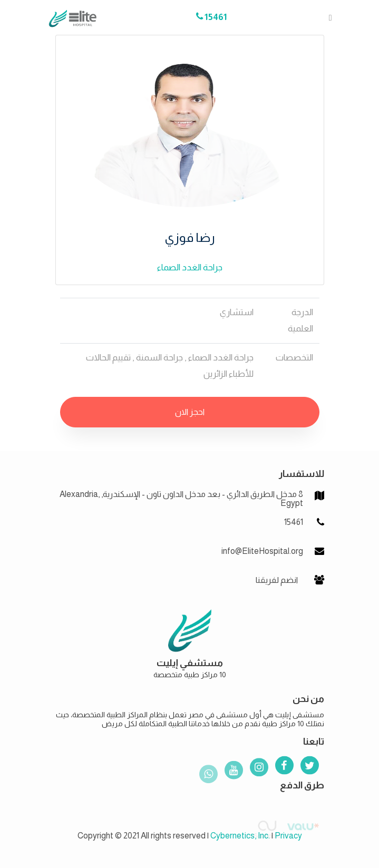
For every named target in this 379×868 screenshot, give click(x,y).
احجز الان (190, 412)
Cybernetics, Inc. (240, 836)
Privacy (288, 836)
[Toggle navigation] (327, 17)
